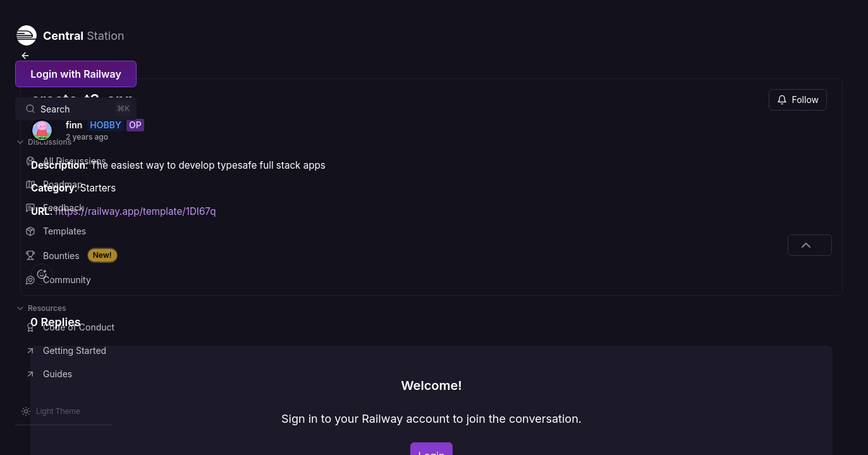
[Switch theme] (51, 411)
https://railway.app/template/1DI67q (277, 171)
